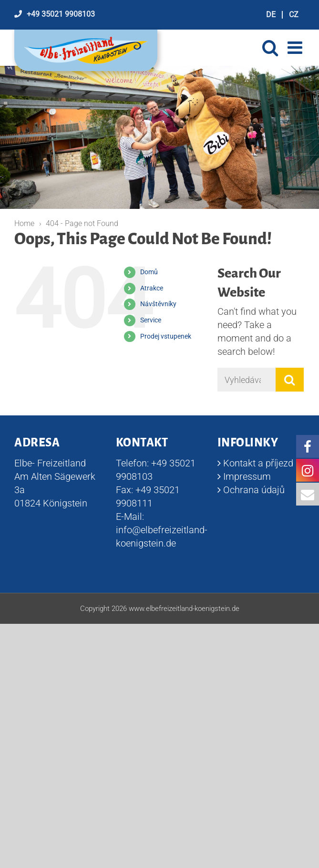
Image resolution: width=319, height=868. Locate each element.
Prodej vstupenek (166, 336)
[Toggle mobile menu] (296, 48)
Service (151, 320)
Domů (149, 272)
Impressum (247, 476)
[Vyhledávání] (247, 380)
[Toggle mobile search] (270, 48)
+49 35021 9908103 (61, 14)
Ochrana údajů (254, 490)
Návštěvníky (158, 304)
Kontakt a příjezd (258, 463)
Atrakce (152, 288)
